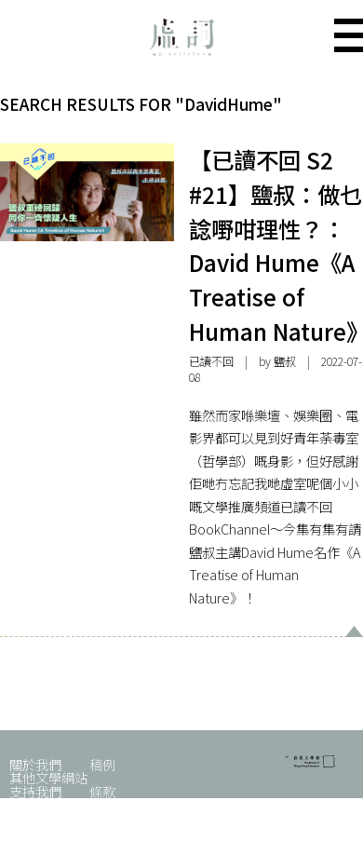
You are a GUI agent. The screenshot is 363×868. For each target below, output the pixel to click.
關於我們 (35, 764)
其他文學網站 (48, 777)
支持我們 (35, 791)
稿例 (102, 764)
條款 (102, 791)
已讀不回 (211, 361)
